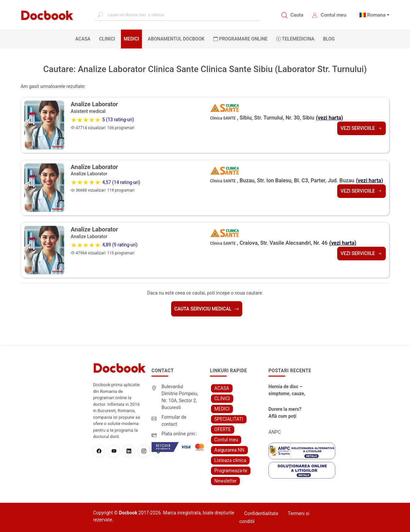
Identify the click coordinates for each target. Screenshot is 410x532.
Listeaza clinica (230, 460)
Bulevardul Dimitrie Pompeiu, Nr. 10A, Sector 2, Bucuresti (180, 397)
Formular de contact (174, 421)
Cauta (297, 15)
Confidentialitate (261, 513)
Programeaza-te (231, 471)
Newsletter (225, 481)
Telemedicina (295, 39)
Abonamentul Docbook (176, 39)
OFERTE (223, 429)
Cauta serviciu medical (207, 309)
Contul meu (333, 15)
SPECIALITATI (229, 419)
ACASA (84, 39)
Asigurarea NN (229, 450)
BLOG (329, 39)
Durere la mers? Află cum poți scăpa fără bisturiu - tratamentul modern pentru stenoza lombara (288, 413)
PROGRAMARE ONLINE (241, 39)
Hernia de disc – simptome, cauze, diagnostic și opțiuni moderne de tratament (289, 391)
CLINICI (107, 39)
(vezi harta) (330, 118)
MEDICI (131, 39)
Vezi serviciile (361, 128)
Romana (376, 15)
